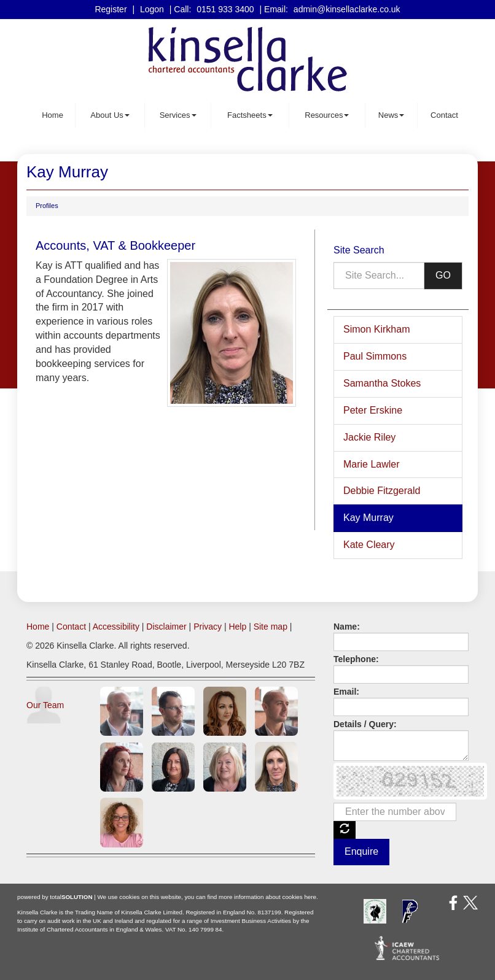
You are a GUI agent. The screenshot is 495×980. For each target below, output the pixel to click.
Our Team (45, 705)
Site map (271, 627)
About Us (110, 115)
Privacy (208, 627)
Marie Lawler (372, 464)
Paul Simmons (375, 356)
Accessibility (116, 627)
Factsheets (250, 115)
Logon (152, 9)
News (392, 115)
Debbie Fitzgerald (382, 491)
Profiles (47, 206)
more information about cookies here (267, 897)
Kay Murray (368, 518)
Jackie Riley (369, 437)
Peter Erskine (373, 410)
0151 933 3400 (225, 9)
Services (178, 115)
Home (53, 115)
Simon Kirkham (376, 329)
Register (111, 9)
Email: (346, 692)
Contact (444, 115)
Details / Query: (365, 724)
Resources (327, 115)
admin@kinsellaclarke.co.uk (347, 9)
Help (237, 627)
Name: (347, 627)
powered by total (55, 897)
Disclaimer (166, 627)
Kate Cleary (369, 545)
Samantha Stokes (382, 383)
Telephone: (356, 659)
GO (443, 275)
